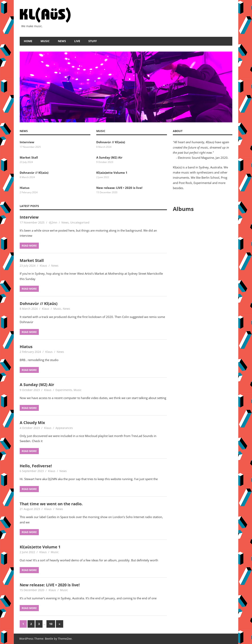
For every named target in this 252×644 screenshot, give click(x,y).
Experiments (64, 390)
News (62, 41)
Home (28, 41)
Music (45, 41)
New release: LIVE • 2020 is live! (119, 188)
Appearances (64, 428)
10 (51, 624)
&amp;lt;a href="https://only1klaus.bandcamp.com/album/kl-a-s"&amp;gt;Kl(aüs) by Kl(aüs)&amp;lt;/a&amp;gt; (203, 345)
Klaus (43, 266)
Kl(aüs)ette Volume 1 (112, 173)
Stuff (93, 41)
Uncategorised (80, 222)
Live (77, 41)
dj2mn (53, 222)
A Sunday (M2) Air (109, 157)
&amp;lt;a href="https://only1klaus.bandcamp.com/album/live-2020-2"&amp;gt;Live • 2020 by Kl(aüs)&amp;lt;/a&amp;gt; (203, 268)
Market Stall (29, 157)
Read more (29, 246)
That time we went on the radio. (51, 504)
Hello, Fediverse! (36, 466)
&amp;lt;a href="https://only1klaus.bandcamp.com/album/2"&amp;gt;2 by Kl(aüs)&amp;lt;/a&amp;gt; (203, 307)
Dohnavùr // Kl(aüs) (34, 173)
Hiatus (25, 188)
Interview (27, 142)
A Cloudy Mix (32, 423)
